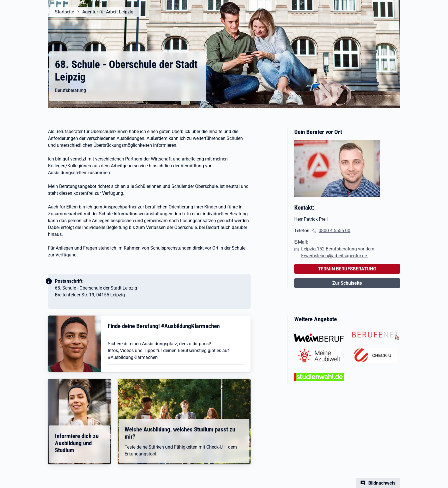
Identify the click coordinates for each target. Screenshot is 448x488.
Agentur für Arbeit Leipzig (108, 12)
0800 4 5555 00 (334, 231)
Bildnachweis (382, 483)
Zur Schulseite (347, 283)
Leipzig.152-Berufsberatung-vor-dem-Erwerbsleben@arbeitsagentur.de (338, 252)
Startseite (64, 12)
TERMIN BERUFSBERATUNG (347, 269)
